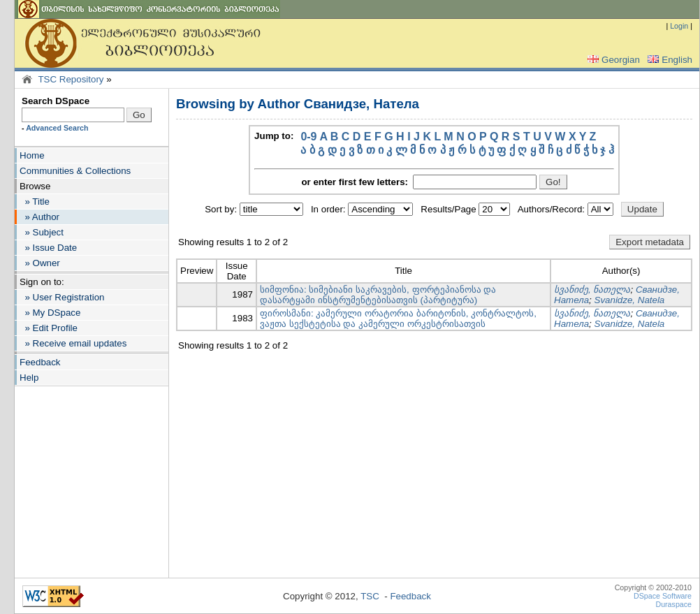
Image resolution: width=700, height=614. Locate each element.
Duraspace (673, 604)
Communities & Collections (75, 171)
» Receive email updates (73, 343)
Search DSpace (56, 101)
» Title (35, 202)
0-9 (308, 137)
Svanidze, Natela (630, 300)
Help (29, 378)
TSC (370, 596)
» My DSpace (50, 313)
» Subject (42, 232)
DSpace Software (663, 596)
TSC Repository (71, 79)
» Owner (40, 263)
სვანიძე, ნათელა (592, 290)
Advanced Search (57, 128)
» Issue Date (48, 248)
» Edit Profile (49, 328)
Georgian (612, 60)
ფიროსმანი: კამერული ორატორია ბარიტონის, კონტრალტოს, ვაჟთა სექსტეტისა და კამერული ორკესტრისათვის (398, 319)
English (669, 60)
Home (32, 155)
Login (679, 26)
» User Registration (62, 297)
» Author (39, 217)
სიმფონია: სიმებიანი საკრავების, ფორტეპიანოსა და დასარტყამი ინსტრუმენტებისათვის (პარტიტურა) (378, 295)
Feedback (40, 362)
